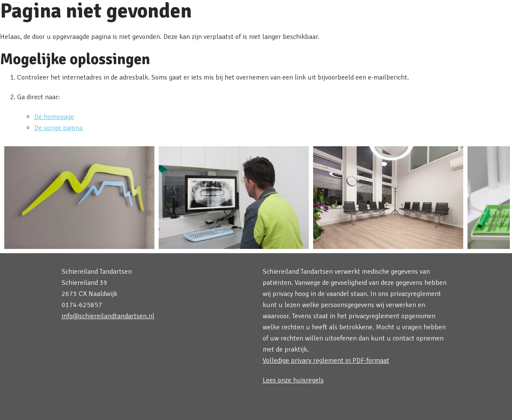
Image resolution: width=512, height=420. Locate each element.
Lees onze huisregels (293, 380)
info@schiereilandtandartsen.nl (108, 316)
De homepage (54, 117)
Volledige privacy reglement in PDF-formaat (326, 361)
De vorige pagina (58, 128)
